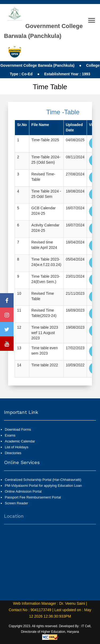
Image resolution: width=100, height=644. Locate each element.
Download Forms (18, 443)
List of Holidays (17, 460)
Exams (10, 449)
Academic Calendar (20, 455)
